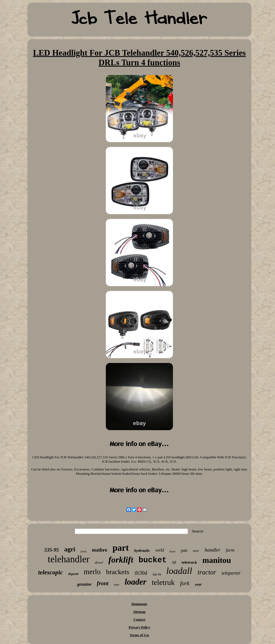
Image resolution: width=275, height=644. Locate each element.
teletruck (189, 562)
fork (185, 583)
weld (160, 550)
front (103, 583)
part (121, 548)
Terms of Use (139, 635)
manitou (217, 560)
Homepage (139, 604)
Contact (139, 619)
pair (184, 550)
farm (230, 550)
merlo (92, 572)
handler (213, 550)
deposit (73, 574)
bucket (153, 560)
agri (70, 549)
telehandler (69, 559)
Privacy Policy (139, 627)
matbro (99, 550)
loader (135, 582)
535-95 (52, 550)
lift (174, 562)
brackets (118, 572)
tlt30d (141, 573)
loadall (179, 571)
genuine (84, 584)
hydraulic (142, 551)
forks (84, 551)
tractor (207, 572)
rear (117, 585)
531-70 (157, 574)
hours (173, 551)
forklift (121, 560)
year (198, 584)
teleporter (231, 573)
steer (196, 551)
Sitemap (139, 612)
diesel (99, 562)
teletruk (163, 582)
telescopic (50, 572)
